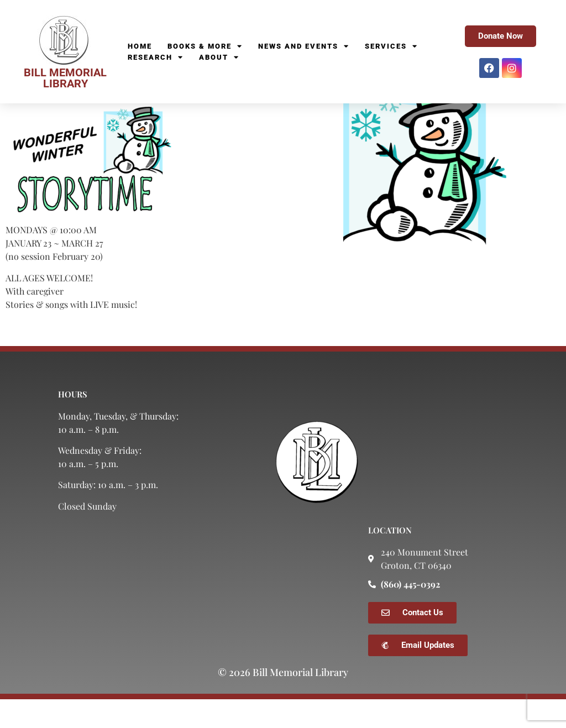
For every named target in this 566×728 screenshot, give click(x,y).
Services (391, 46)
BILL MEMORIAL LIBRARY (65, 78)
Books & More (205, 46)
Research (156, 57)
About (219, 57)
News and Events (304, 46)
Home (140, 46)
